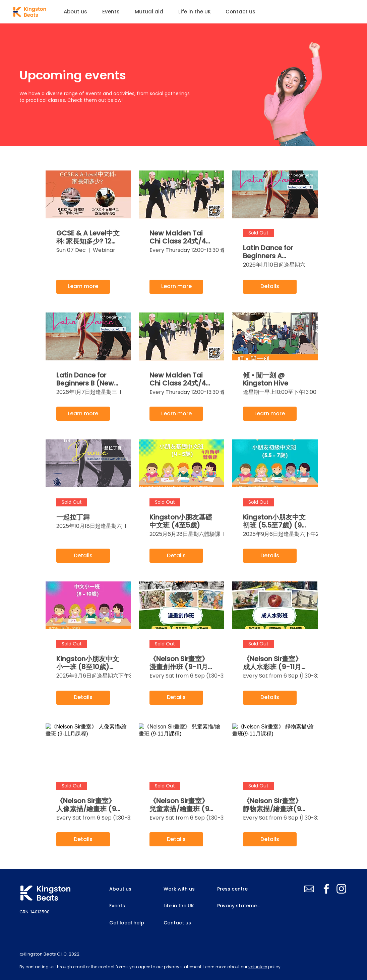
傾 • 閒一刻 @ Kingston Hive (266, 379)
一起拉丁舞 (73, 517)
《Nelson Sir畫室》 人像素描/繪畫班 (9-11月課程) (88, 805)
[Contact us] (179, 923)
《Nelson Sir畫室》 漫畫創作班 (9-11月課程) (179, 663)
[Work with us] (185, 889)
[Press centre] (233, 889)
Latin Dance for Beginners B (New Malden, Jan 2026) (88, 379)
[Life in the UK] (180, 906)
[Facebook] (326, 889)
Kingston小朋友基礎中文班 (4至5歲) (181, 521)
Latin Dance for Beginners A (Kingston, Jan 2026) (268, 252)
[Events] (130, 906)
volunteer (258, 967)
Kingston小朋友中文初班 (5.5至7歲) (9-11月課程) (274, 521)
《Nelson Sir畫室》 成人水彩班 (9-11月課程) (272, 663)
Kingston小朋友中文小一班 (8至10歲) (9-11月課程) (88, 663)
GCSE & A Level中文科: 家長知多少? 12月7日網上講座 (88, 237)
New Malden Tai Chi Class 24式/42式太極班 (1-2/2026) (180, 237)
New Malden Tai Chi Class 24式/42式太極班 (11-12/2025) (180, 379)
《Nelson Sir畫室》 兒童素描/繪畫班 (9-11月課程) (181, 805)
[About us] (125, 889)
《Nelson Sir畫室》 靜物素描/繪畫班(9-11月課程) (274, 805)
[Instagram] (341, 889)
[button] (113, 12)
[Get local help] (130, 923)
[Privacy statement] (240, 906)
